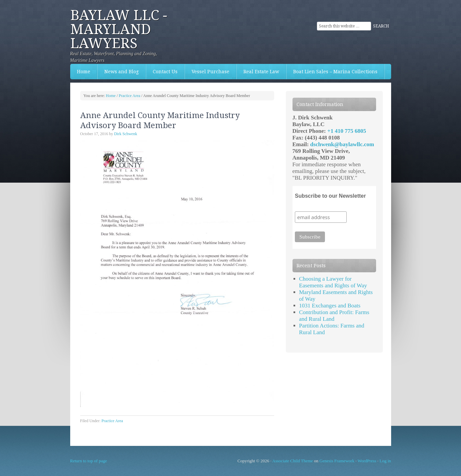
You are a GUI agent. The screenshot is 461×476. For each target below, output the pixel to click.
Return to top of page (89, 461)
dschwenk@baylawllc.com (342, 144)
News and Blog (122, 72)
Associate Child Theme (293, 461)
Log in (385, 461)
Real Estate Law (258, 72)
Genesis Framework (337, 461)
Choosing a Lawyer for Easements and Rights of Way (333, 282)
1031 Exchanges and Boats (330, 306)
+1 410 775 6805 (347, 131)
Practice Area (112, 421)
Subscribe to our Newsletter (330, 196)
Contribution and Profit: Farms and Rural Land (334, 316)
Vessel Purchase (207, 72)
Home (84, 72)
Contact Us (162, 72)
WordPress (367, 461)
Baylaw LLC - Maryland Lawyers (119, 29)
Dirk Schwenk (126, 134)
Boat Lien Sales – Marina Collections (332, 72)
